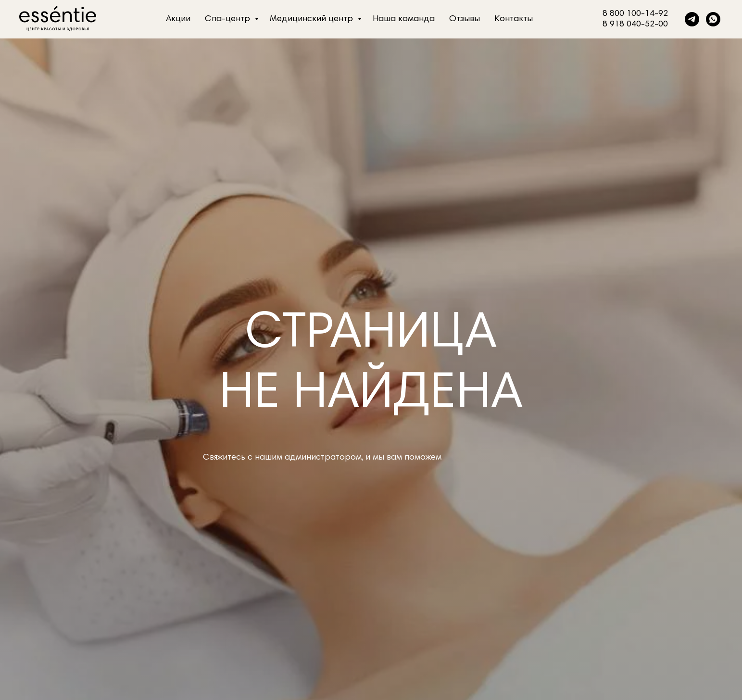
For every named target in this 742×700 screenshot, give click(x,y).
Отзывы (465, 19)
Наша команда (404, 19)
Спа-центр (229, 19)
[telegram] (692, 19)
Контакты (514, 19)
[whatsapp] (713, 19)
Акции (178, 19)
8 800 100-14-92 (635, 14)
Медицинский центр (313, 19)
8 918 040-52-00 (635, 25)
